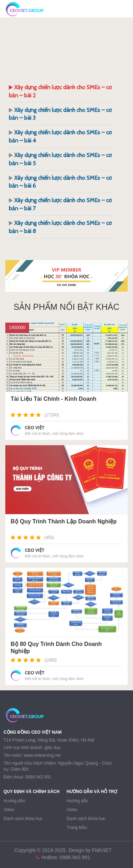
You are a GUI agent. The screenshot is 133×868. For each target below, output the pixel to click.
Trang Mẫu (77, 827)
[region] (66, 276)
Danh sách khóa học (23, 819)
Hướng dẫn (14, 801)
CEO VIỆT (35, 428)
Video (9, 810)
